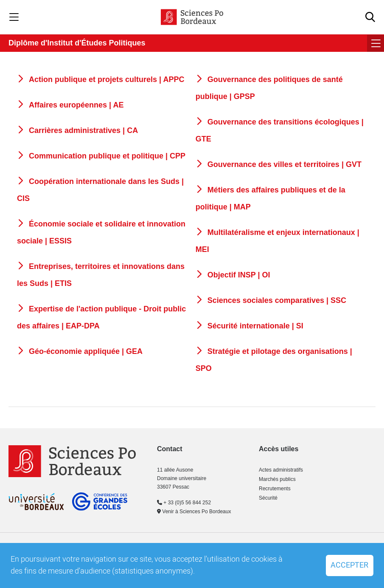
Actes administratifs (281, 470)
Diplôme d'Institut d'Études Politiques (77, 43)
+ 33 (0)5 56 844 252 (184, 503)
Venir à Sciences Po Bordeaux (194, 512)
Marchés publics (277, 479)
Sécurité (268, 498)
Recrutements (275, 489)
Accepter (349, 565)
